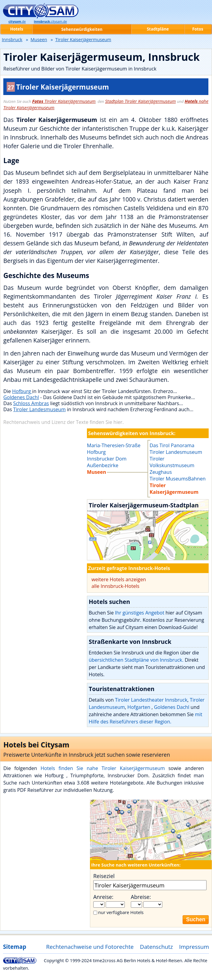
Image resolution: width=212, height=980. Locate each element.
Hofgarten (140, 707)
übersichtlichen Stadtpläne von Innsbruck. (136, 660)
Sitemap (15, 947)
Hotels (17, 29)
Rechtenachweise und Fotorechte (90, 947)
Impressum (194, 947)
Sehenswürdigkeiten (82, 29)
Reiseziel (104, 876)
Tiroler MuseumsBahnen (178, 479)
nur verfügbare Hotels (121, 912)
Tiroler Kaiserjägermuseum (64, 101)
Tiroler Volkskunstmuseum (172, 462)
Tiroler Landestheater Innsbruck (151, 700)
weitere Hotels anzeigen (119, 579)
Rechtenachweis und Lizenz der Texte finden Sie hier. (63, 422)
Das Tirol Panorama (172, 445)
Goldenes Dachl (21, 397)
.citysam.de (50, 21)
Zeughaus (161, 472)
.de (17, 21)
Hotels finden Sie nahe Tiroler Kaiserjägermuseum (103, 768)
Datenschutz (156, 947)
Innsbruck (12, 39)
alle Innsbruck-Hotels (115, 586)
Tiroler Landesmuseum (40, 409)
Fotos (198, 29)
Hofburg (22, 391)
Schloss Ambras (31, 403)
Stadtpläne (158, 29)
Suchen (196, 919)
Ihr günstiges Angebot (140, 613)
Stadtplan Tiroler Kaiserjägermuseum (140, 101)
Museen (39, 39)
